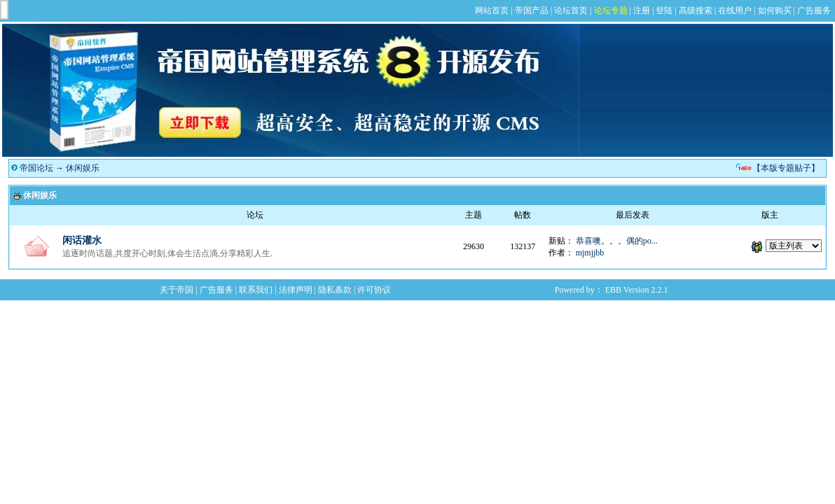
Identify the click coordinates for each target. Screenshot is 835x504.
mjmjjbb (590, 253)
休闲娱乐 (83, 168)
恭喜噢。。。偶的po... (617, 241)
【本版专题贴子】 (786, 168)
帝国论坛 (36, 168)
